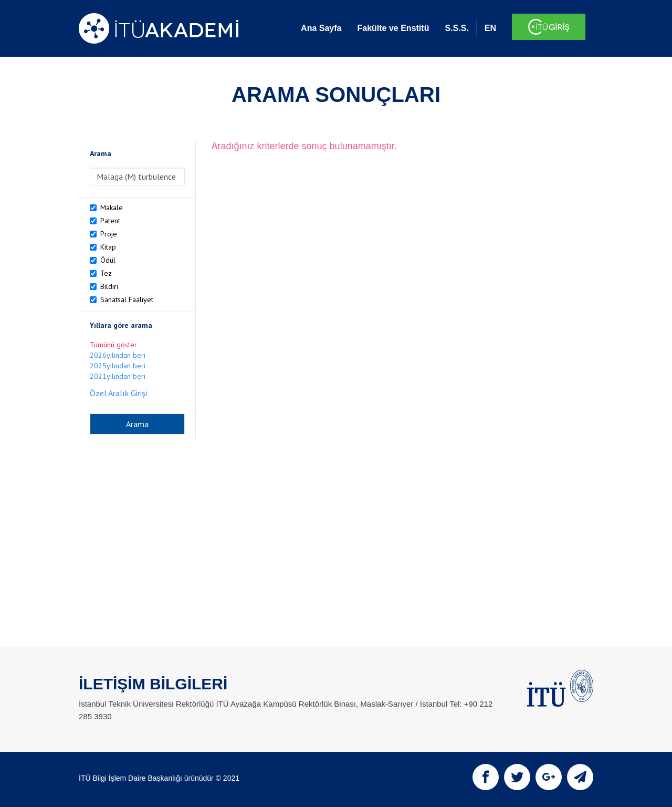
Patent (110, 221)
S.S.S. (456, 28)
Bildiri (109, 286)
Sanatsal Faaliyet (127, 299)
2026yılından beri (118, 355)
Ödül (108, 260)
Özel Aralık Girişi (118, 393)
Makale (112, 208)
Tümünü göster (113, 345)
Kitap (108, 247)
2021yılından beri (118, 376)
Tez (106, 273)
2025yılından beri (118, 366)
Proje (109, 234)
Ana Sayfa (321, 28)
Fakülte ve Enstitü (393, 28)
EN (490, 28)
